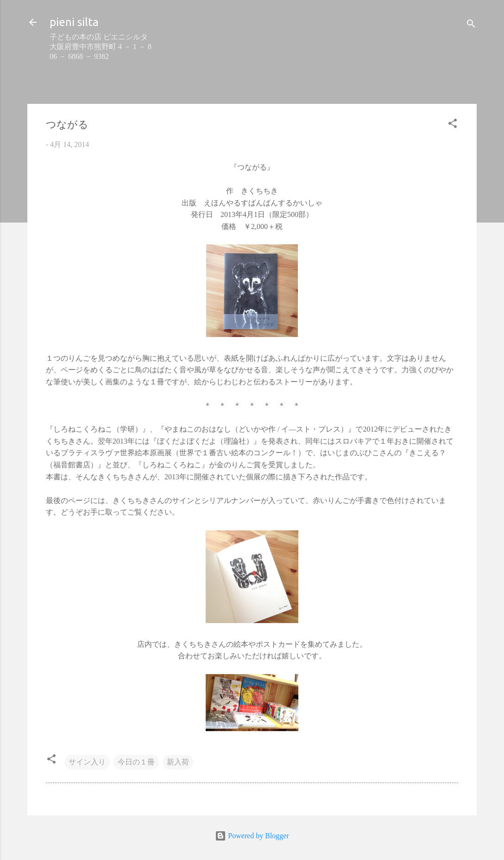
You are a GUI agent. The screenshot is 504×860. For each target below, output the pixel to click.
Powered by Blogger (252, 836)
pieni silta (74, 22)
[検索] (471, 25)
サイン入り (87, 762)
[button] (453, 125)
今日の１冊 (136, 762)
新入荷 (178, 762)
